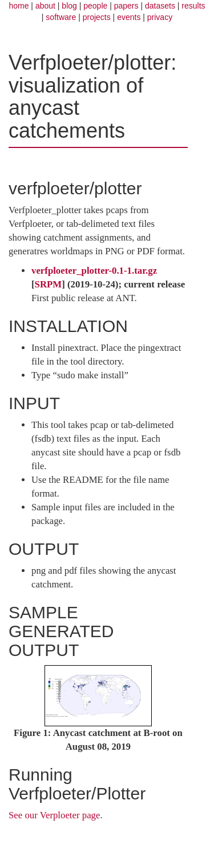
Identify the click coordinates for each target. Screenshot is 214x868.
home (19, 6)
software (61, 17)
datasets (160, 6)
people (95, 6)
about (45, 6)
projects (97, 17)
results (193, 6)
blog (69, 6)
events (129, 17)
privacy (160, 17)
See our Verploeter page (54, 815)
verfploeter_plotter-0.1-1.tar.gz (94, 271)
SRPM (49, 284)
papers (126, 6)
